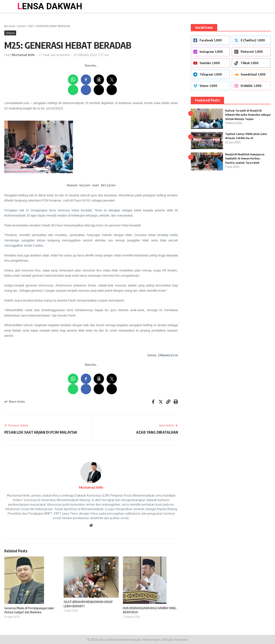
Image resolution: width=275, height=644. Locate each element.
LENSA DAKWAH (50, 6)
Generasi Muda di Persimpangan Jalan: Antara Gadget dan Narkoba (29, 610)
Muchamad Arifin (23, 55)
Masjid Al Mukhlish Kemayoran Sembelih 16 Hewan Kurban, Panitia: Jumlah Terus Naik (245, 158)
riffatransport (151, 640)
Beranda (10, 26)
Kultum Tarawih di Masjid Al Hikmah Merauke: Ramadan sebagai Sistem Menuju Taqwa (248, 115)
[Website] (91, 526)
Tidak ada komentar (56, 55)
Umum (22, 26)
